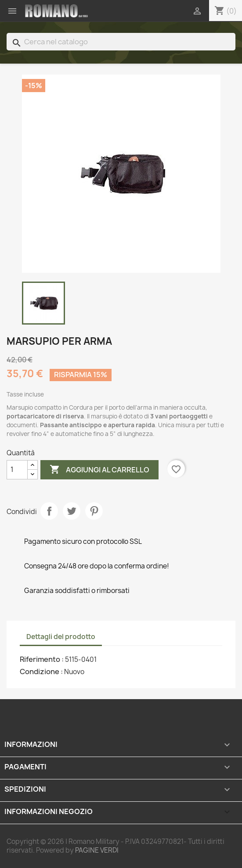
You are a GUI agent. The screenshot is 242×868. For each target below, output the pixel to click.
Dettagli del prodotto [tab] (61, 637)
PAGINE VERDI (97, 850)
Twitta (72, 511)
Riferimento (41, 659)
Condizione (40, 672)
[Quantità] (17, 470)
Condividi (49, 511)
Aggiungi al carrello (99, 470)
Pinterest (94, 511)
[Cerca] (121, 42)
